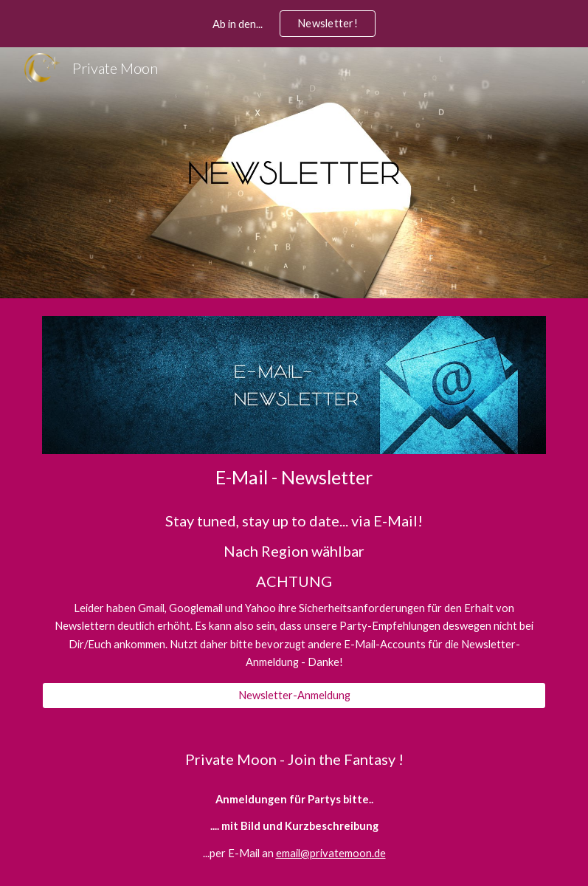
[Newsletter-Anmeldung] (294, 696)
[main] (294, 477)
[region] (294, 24)
